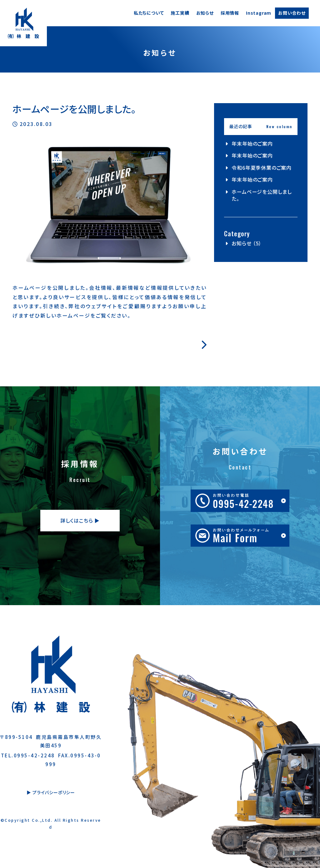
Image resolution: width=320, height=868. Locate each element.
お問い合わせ (292, 13)
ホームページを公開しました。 (262, 195)
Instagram (259, 13)
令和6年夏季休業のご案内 (262, 168)
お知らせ (205, 13)
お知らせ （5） (246, 243)
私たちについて (149, 13)
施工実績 (180, 13)
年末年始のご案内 (252, 143)
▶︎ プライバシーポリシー (51, 792)
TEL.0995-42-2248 (28, 755)
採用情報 (230, 13)
